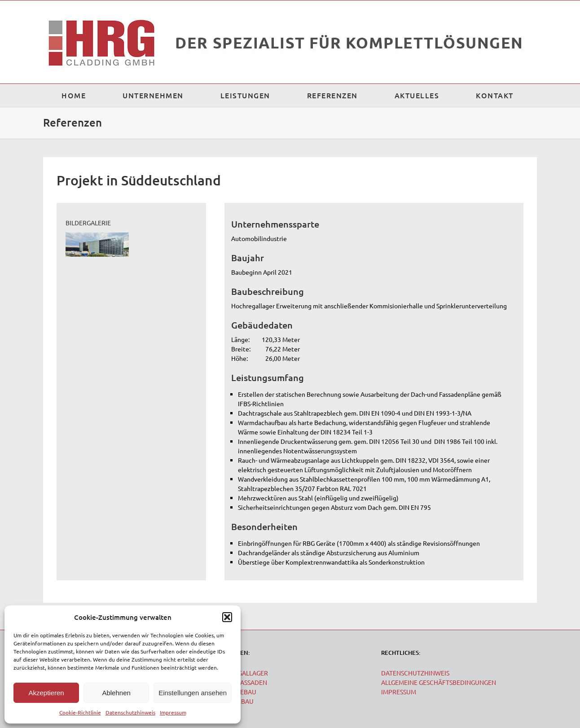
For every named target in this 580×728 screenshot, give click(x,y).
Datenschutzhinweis (130, 712)
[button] (227, 617)
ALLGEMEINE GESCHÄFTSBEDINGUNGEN (439, 682)
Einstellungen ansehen (193, 693)
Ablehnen (116, 693)
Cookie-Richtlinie (80, 712)
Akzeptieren (46, 693)
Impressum (173, 712)
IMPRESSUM (399, 692)
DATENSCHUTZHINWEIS (415, 673)
